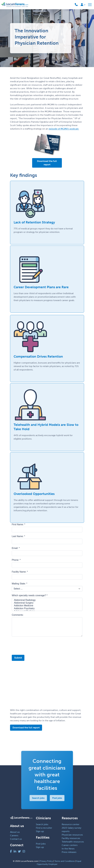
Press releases (69, 852)
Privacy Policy (46, 861)
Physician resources (72, 835)
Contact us (16, 839)
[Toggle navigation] (90, 5)
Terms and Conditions (65, 861)
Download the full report (47, 163)
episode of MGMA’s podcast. (64, 129)
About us (15, 832)
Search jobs (38, 798)
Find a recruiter (44, 828)
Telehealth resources (73, 842)
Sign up (40, 831)
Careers (14, 835)
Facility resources (71, 838)
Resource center (71, 824)
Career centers (70, 845)
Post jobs (57, 798)
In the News (68, 849)
